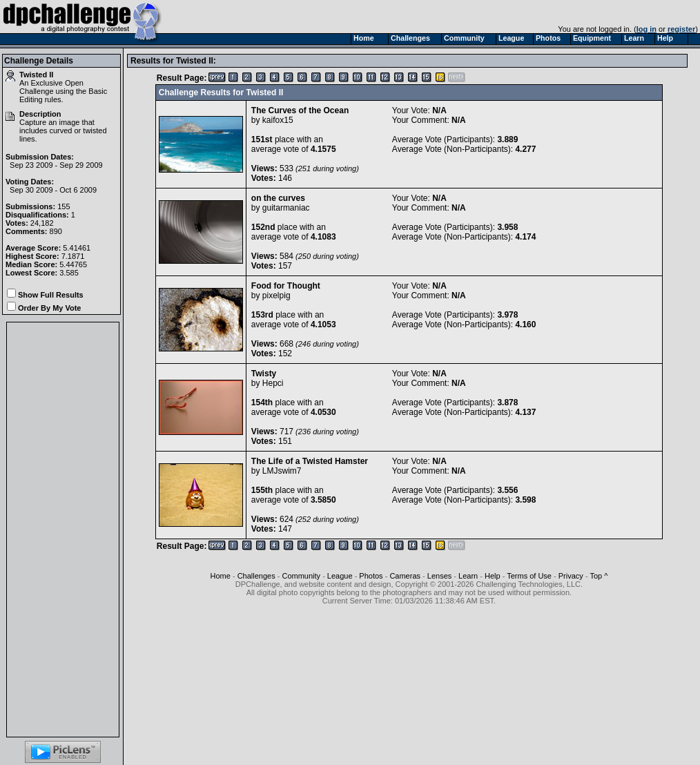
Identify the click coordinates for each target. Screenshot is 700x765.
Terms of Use (529, 576)
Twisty (264, 374)
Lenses (439, 576)
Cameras (405, 576)
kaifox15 (278, 120)
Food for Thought (286, 286)
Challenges (256, 576)
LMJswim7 (282, 471)
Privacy (571, 576)
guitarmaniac (286, 208)
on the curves (278, 198)
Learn (468, 576)
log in (646, 29)
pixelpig (276, 296)
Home (221, 576)
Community (301, 576)
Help (493, 576)
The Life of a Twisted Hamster (310, 461)
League (340, 576)
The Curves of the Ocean (300, 110)
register (681, 29)
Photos (371, 576)
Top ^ (599, 576)
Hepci (273, 383)
